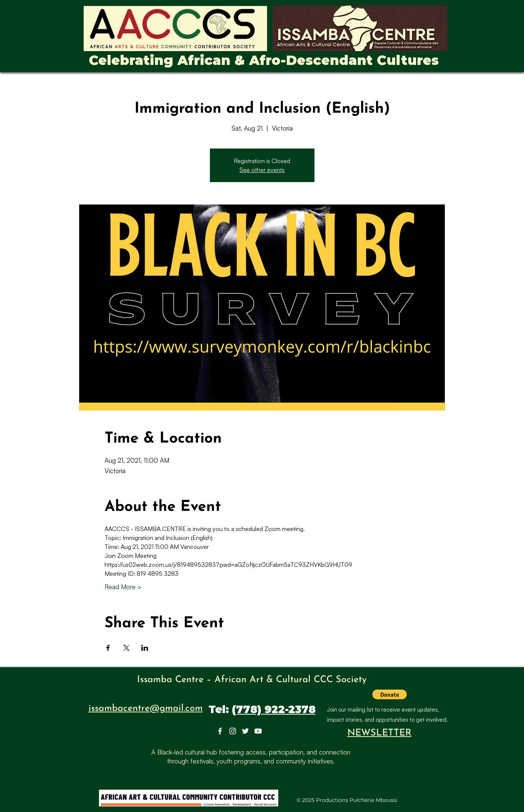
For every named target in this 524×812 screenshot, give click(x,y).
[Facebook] (220, 731)
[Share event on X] (126, 648)
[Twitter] (245, 731)
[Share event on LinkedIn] (145, 648)
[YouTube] (258, 731)
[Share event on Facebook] (108, 648)
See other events (262, 170)
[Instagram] (233, 731)
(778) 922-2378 (274, 709)
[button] (390, 694)
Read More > (123, 587)
